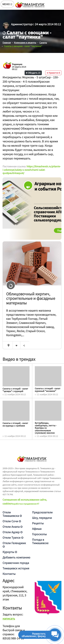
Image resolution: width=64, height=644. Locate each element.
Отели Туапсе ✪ (13, 537)
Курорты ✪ (10, 552)
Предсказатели (42, 512)
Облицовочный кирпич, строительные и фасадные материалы (31, 298)
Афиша (37, 529)
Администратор (22, 24)
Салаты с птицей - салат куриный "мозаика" (48, 390)
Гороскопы (39, 534)
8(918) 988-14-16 (13, 638)
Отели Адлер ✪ (13, 532)
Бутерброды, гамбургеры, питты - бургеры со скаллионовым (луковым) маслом (46, 428)
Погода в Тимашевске (40, 541)
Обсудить (33, 73)
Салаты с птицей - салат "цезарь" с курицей (15, 390)
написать (9, 618)
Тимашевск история (16, 568)
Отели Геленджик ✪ (14, 545)
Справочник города (16, 563)
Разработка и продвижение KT (25, 504)
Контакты (9, 574)
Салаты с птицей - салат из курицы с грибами (15, 424)
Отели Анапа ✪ (13, 527)
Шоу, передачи (42, 518)
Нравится (53, 73)
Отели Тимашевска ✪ (12, 514)
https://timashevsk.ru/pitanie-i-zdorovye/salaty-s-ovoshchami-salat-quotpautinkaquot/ (32, 170)
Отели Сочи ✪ (12, 521)
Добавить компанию (16, 557)
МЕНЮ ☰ (7, 4)
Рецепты (38, 523)
